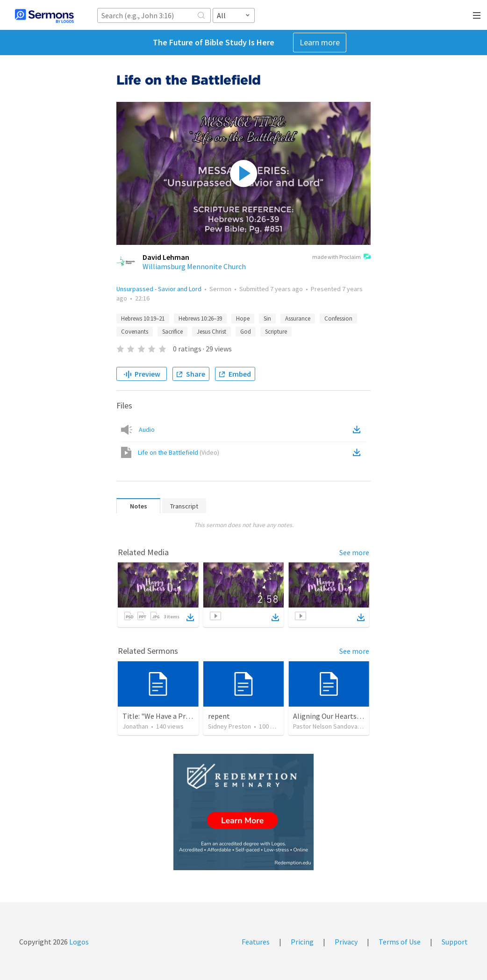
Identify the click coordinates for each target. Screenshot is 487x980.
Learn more (320, 42)
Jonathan (135, 726)
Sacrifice (172, 332)
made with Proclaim (341, 258)
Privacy (346, 942)
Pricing (302, 942)
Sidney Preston (229, 726)
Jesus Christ (211, 332)
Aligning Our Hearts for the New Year (352, 716)
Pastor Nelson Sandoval (326, 726)
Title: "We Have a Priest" (162, 716)
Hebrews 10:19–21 (143, 318)
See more (354, 552)
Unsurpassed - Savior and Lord (159, 289)
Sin (267, 318)
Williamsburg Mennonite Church (194, 266)
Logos (78, 942)
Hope (243, 318)
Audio (147, 429)
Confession (338, 318)
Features (256, 942)
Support (455, 942)
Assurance (298, 318)
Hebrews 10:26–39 (200, 318)
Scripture (276, 332)
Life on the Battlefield (179, 452)
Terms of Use (400, 942)
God (246, 332)
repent (219, 716)
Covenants (135, 332)
